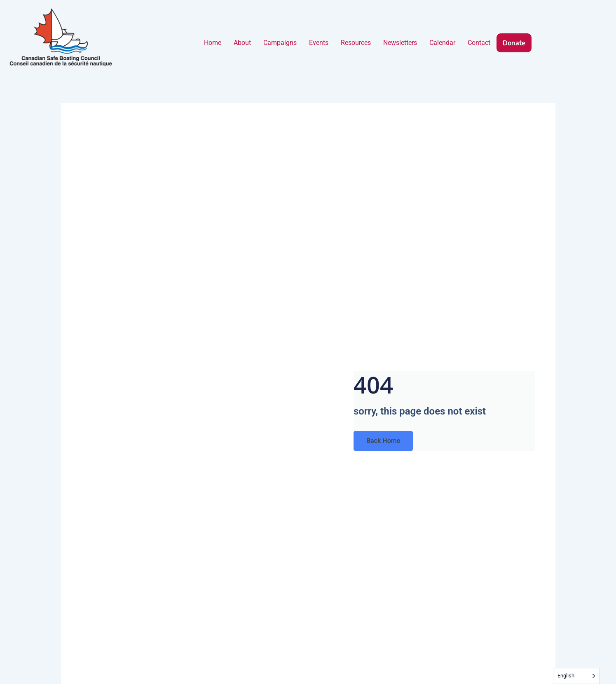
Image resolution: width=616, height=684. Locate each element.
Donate (514, 43)
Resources (356, 43)
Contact (479, 43)
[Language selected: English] (576, 676)
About (242, 43)
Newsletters (400, 43)
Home (213, 43)
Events (319, 43)
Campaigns (280, 43)
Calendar (442, 43)
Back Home (383, 441)
